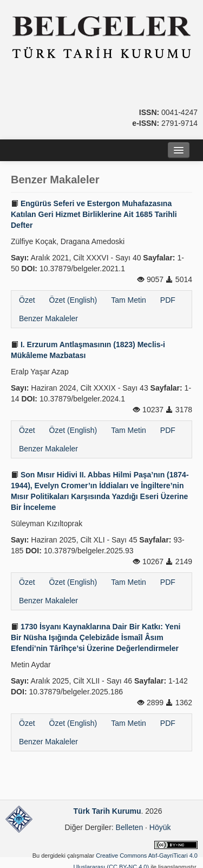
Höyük (160, 827)
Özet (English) (73, 300)
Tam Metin (129, 300)
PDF (168, 300)
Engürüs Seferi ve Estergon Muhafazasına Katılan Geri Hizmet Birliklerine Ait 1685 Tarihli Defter (94, 214)
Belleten (130, 827)
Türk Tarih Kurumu (107, 811)
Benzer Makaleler (48, 318)
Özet (27, 300)
